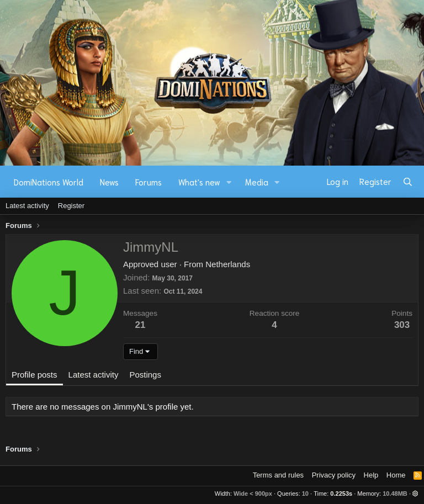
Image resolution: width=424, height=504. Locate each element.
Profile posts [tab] (35, 375)
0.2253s (341, 494)
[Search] (408, 182)
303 (402, 325)
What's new (199, 182)
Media (257, 182)
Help (371, 475)
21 (141, 325)
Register (71, 206)
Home (396, 475)
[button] (229, 182)
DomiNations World (49, 182)
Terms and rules (278, 475)
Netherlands (228, 264)
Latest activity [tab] (94, 375)
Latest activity (27, 206)
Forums (149, 182)
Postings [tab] (145, 375)
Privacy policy (334, 475)
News (109, 182)
